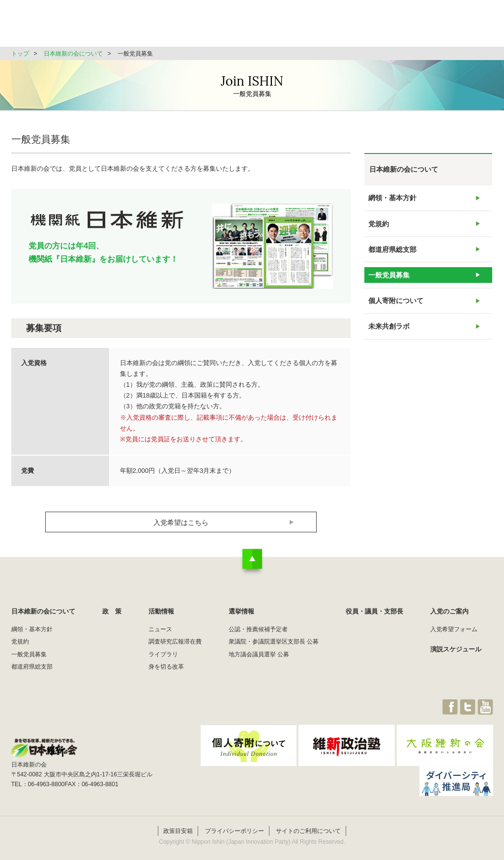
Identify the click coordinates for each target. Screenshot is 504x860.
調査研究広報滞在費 (175, 642)
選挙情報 (334, 27)
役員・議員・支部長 (400, 27)
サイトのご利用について (308, 819)
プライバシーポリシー (235, 819)
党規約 (379, 230)
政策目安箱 (178, 819)
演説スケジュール (456, 649)
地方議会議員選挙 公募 (259, 654)
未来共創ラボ (388, 350)
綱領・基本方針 (32, 629)
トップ (20, 54)
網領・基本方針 (392, 200)
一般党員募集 (388, 290)
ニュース (160, 629)
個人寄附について (395, 320)
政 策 (237, 27)
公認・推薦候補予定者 (258, 629)
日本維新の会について (171, 27)
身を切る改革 (166, 667)
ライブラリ (163, 654)
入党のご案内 (449, 611)
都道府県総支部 (392, 260)
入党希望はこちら (181, 522)
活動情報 (284, 27)
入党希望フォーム (454, 629)
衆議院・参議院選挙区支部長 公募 (274, 642)
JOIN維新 (467, 27)
